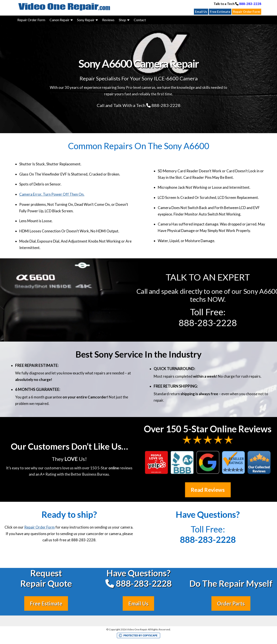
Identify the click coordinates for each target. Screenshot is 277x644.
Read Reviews (208, 490)
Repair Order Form (247, 12)
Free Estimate (220, 12)
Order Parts (231, 603)
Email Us (201, 12)
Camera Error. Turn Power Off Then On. (52, 194)
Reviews (108, 20)
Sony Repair (86, 20)
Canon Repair (60, 20)
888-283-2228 (250, 4)
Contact (140, 20)
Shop (122, 20)
